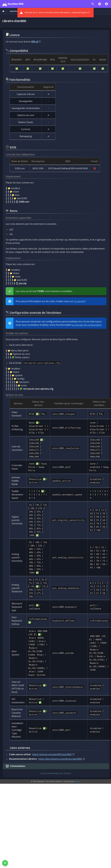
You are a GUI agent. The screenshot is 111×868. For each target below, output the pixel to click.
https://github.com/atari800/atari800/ (52, 754)
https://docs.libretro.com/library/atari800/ (60, 759)
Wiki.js (77, 781)
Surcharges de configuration (86, 325)
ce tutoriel (79, 301)
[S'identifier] (106, 4)
